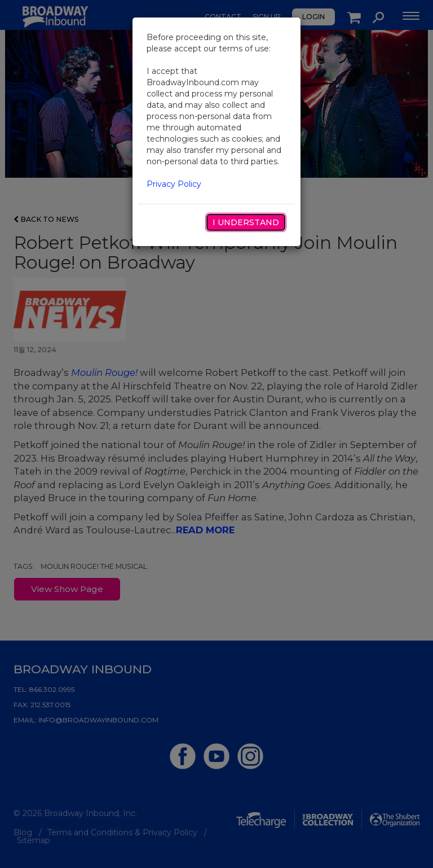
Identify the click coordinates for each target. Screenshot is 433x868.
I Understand (246, 222)
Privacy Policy (174, 184)
